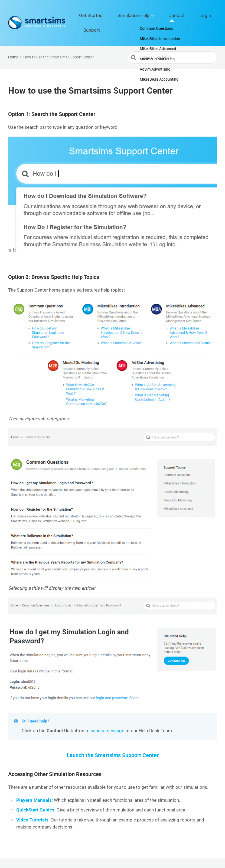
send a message (107, 718)
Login (187, 16)
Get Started (98, 16)
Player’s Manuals (34, 787)
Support (208, 16)
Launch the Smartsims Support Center (113, 742)
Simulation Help (132, 16)
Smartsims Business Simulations (57, 857)
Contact (166, 16)
